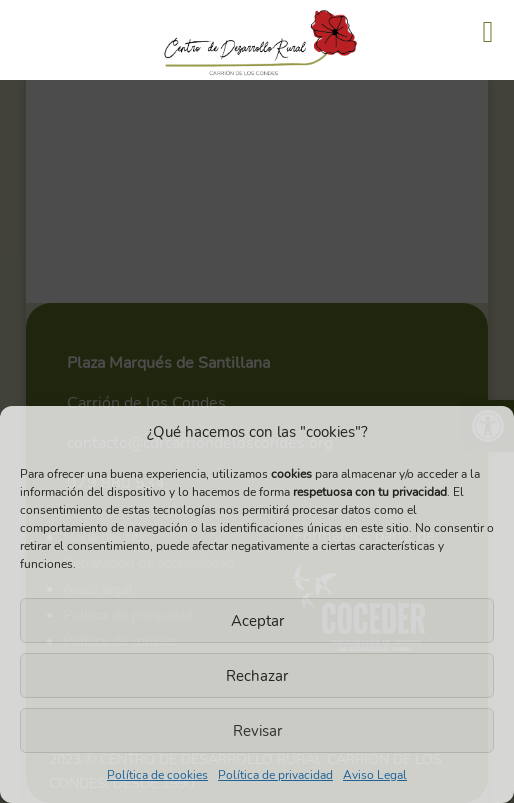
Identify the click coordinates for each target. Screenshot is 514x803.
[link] (257, 77)
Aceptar (257, 621)
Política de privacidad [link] (275, 775)
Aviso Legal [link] (375, 775)
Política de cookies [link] (157, 775)
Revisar (257, 731)
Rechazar (257, 676)
